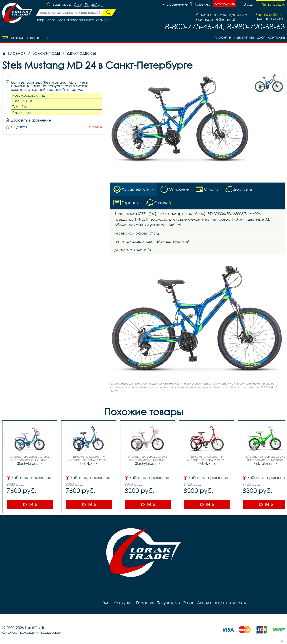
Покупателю (168, 603)
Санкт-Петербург (88, 5)
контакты (276, 37)
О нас (188, 603)
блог (261, 37)
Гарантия (223, 37)
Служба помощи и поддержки (32, 632)
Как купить (244, 37)
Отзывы (96, 127)
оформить (225, 4)
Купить (30, 504)
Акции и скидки (212, 603)
